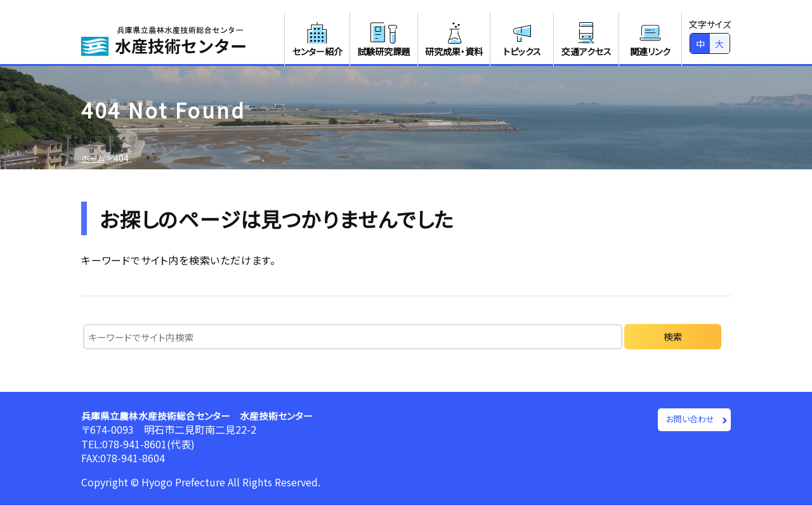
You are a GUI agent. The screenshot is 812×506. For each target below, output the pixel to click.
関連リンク (650, 39)
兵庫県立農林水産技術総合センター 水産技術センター (205, 415)
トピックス (522, 39)
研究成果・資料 (454, 39)
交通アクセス (586, 39)
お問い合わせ (687, 420)
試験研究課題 (384, 39)
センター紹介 (318, 39)
